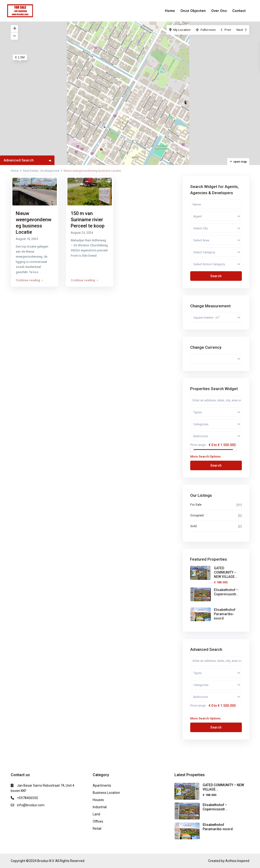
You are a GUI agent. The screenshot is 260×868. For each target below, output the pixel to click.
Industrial (100, 807)
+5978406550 (27, 798)
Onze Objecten (193, 11)
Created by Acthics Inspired (229, 861)
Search (216, 276)
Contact (239, 11)
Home (170, 11)
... (40, 272)
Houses (98, 800)
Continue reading (29, 280)
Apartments (102, 785)
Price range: (198, 445)
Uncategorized (49, 171)
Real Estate (31, 171)
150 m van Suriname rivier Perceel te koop (88, 220)
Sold (193, 526)
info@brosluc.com (31, 805)
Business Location (106, 793)
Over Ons (219, 11)
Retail (97, 829)
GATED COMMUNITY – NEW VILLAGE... (226, 572)
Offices (98, 821)
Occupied (197, 515)
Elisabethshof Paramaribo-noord (225, 614)
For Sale (196, 505)
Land (96, 814)
